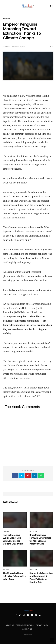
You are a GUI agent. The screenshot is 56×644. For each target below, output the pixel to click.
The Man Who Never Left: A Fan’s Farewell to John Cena (14, 576)
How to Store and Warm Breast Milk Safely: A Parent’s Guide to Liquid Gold (13, 539)
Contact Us (27, 629)
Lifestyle (7, 531)
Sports (6, 570)
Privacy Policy (42, 625)
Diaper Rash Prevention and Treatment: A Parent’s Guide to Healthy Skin (41, 578)
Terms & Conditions (25, 625)
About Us (10, 625)
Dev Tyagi (6, 47)
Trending (7, 19)
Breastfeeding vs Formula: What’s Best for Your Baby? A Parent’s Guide (40, 539)
